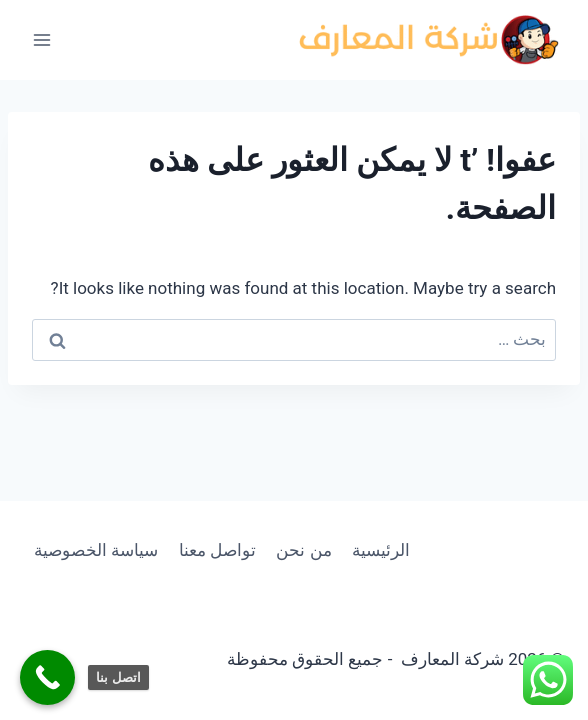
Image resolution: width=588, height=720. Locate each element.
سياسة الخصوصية (96, 550)
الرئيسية (381, 550)
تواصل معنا (217, 550)
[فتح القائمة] (42, 39)
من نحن (303, 550)
